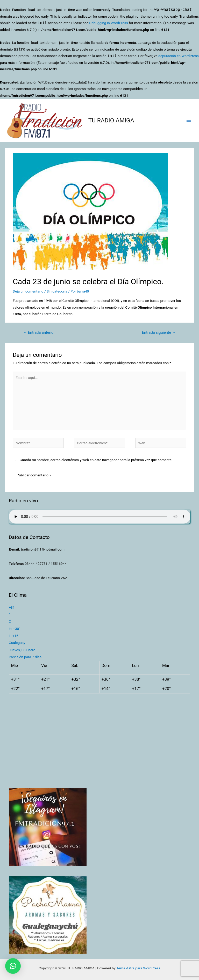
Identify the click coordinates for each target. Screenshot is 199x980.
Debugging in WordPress (108, 23)
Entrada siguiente (159, 332)
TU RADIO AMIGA (111, 120)
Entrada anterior (39, 332)
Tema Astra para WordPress (138, 968)
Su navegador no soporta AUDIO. (100, 517)
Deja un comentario (28, 291)
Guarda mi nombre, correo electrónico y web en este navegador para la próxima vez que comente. (96, 460)
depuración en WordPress (179, 56)
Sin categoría (57, 291)
